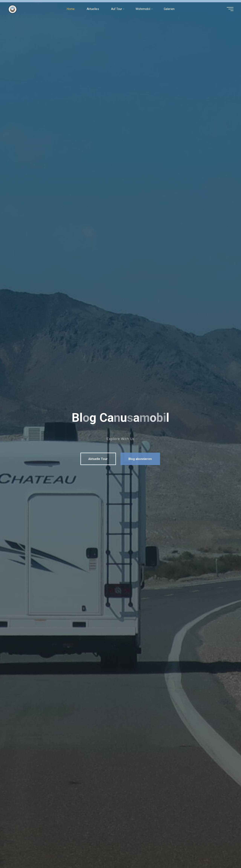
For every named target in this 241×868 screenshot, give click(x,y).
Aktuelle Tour (95, 459)
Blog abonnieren (137, 459)
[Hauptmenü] (230, 9)
